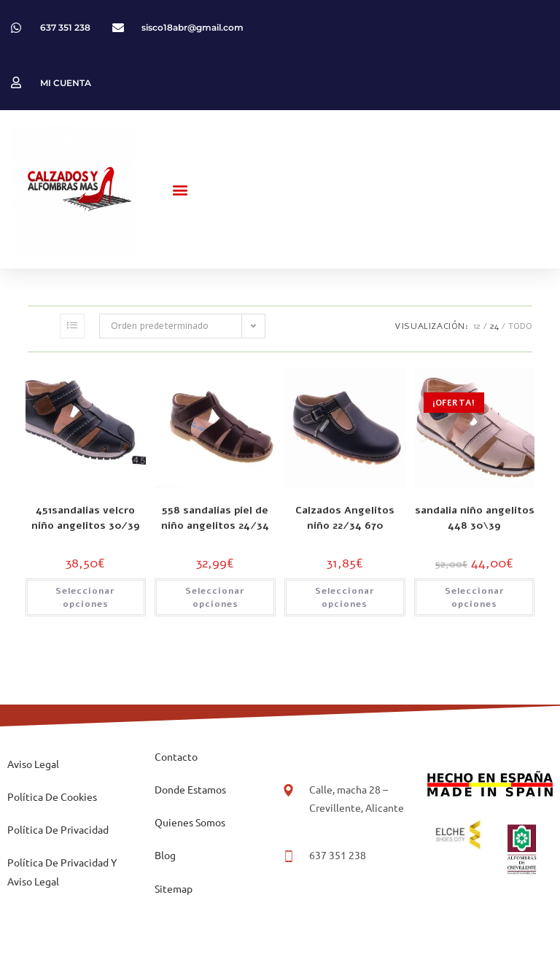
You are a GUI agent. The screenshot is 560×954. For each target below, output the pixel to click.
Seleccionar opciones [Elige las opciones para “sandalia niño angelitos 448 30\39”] (475, 597)
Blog (165, 855)
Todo (520, 326)
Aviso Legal (33, 764)
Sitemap (174, 888)
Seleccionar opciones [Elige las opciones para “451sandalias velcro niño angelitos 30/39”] (85, 597)
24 (494, 326)
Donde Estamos (190, 789)
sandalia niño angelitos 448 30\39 (475, 518)
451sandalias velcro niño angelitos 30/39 (86, 518)
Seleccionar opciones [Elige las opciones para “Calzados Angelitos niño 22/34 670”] (345, 597)
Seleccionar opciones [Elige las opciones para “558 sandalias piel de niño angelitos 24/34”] (215, 597)
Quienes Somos (190, 822)
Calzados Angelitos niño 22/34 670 (345, 518)
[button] (180, 189)
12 (477, 326)
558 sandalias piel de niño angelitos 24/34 (215, 518)
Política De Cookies (52, 796)
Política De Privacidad (58, 829)
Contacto (176, 756)
